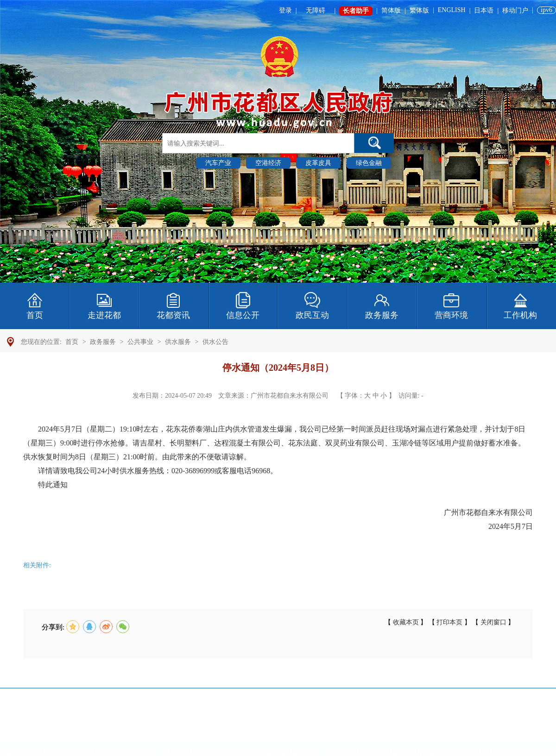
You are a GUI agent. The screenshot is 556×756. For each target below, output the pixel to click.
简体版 (391, 10)
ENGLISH (452, 10)
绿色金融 (369, 163)
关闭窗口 (493, 622)
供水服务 (178, 342)
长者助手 (356, 11)
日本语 (484, 10)
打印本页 (450, 622)
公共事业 (140, 342)
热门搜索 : (178, 162)
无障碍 (316, 10)
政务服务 (103, 342)
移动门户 (515, 10)
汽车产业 (218, 163)
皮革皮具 (318, 163)
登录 (285, 10)
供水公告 (215, 342)
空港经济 (268, 163)
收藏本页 (406, 622)
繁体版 (419, 10)
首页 (72, 342)
